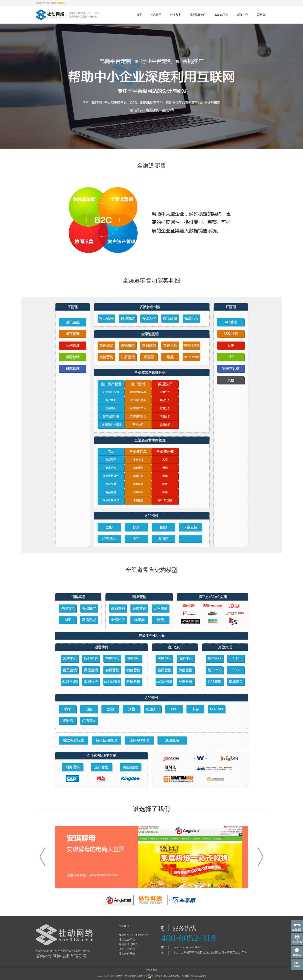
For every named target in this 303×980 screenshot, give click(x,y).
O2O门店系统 (127, 949)
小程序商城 (151, 970)
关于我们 (262, 15)
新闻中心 (243, 15)
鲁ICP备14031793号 (195, 976)
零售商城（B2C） (129, 944)
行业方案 (175, 15)
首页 (139, 15)
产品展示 (156, 15)
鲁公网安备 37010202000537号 (166, 976)
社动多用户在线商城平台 (134, 935)
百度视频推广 (198, 15)
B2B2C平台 (221, 15)
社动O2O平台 (127, 940)
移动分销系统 (127, 954)
